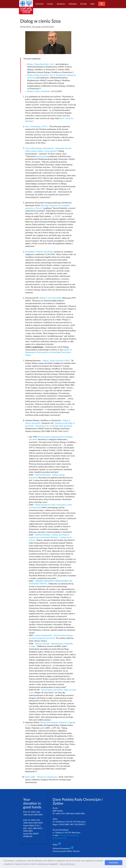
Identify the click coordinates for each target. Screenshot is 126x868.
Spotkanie (61, 4)
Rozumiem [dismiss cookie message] (114, 863)
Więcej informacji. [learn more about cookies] (67, 864)
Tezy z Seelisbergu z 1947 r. (37, 127)
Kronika (84, 4)
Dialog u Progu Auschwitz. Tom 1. (41, 64)
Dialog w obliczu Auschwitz (39, 91)
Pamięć (50, 4)
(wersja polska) (42, 156)
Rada (92, 4)
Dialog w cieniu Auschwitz (50, 298)
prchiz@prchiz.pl (59, 838)
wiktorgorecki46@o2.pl (69, 835)
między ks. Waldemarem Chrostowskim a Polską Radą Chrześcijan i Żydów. (49, 353)
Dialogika (73, 4)
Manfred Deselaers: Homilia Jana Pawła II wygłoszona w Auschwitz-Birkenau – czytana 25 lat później (50, 538)
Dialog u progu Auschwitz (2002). (56, 361)
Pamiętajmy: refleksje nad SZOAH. (39, 252)
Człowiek (39, 4)
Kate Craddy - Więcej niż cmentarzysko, (42, 777)
